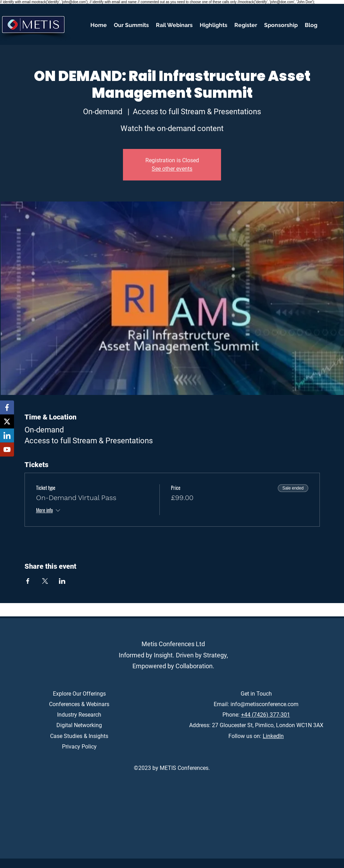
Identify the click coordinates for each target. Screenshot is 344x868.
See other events (172, 169)
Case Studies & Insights (79, 736)
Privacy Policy (79, 747)
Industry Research (79, 715)
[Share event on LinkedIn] (62, 581)
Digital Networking (79, 725)
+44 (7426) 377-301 (266, 715)
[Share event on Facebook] (28, 581)
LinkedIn (273, 736)
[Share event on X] (45, 581)
